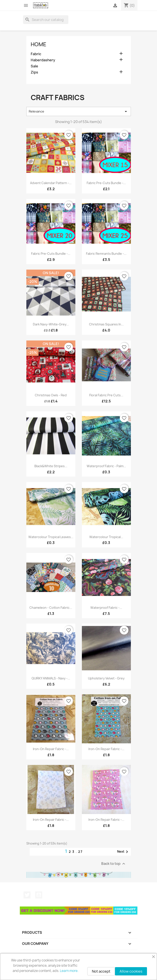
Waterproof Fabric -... (106, 608)
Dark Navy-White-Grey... (51, 324)
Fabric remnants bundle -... (106, 254)
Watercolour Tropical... (106, 537)
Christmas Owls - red (51, 395)
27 (80, 852)
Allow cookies (131, 971)
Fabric (36, 54)
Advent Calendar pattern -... (51, 183)
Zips (34, 72)
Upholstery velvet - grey (106, 678)
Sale (34, 66)
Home (39, 44)
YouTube (39, 895)
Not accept (101, 971)
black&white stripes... (51, 466)
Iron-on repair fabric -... (51, 749)
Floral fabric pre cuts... (106, 395)
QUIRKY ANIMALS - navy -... (51, 678)
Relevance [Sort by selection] (79, 111)
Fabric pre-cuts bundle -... (106, 183)
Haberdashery (43, 60)
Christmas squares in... (106, 324)
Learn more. (69, 971)
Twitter (27, 895)
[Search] (46, 20)
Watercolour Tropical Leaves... (51, 537)
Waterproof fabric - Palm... (106, 466)
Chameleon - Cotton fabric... (51, 608)
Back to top (114, 864)
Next (123, 852)
